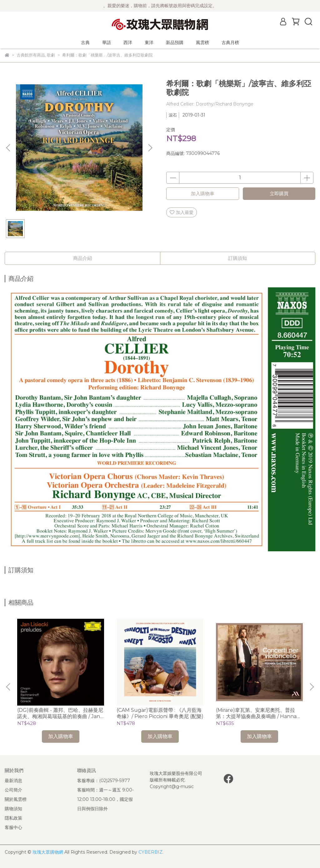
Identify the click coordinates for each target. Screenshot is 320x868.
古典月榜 (230, 42)
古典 (85, 42)
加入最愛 (182, 212)
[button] (150, 148)
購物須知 (13, 809)
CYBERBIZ (150, 852)
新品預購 (175, 42)
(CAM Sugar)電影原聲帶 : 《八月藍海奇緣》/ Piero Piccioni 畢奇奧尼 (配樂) (160, 713)
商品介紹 (82, 258)
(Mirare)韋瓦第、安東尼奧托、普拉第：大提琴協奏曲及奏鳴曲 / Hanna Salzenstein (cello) (256, 713)
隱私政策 (13, 818)
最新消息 (13, 781)
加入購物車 (203, 193)
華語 (107, 42)
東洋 (149, 42)
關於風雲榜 (16, 799)
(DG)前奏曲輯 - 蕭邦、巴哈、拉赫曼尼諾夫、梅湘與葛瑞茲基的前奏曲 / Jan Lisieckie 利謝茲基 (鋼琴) (60, 713)
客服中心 (13, 827)
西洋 (128, 42)
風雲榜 (202, 42)
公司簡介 (13, 790)
